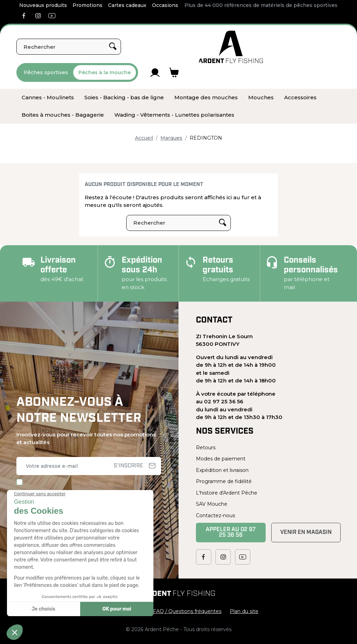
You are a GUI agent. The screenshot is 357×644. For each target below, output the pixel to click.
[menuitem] (48, 98)
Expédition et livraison (222, 470)
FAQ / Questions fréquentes (187, 611)
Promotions (88, 5)
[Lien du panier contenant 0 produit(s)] (174, 72)
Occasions (165, 5)
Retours (206, 448)
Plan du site (244, 611)
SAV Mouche (212, 504)
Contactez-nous (215, 515)
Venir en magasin (306, 533)
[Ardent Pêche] (231, 47)
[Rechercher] (69, 47)
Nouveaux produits (43, 5)
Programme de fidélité (224, 481)
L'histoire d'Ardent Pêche (227, 493)
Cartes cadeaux (127, 5)
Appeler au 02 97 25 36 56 (231, 533)
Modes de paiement (221, 459)
